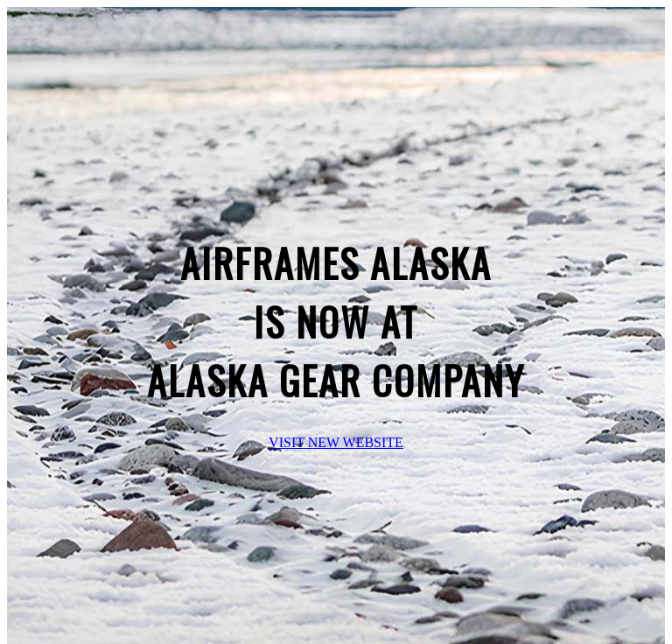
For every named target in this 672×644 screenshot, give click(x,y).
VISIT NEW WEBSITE (336, 442)
